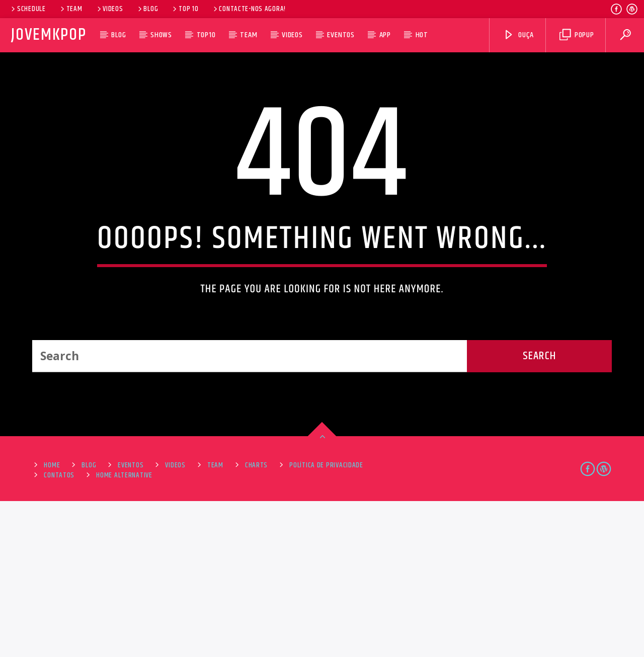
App (385, 35)
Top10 (206, 35)
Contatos (59, 631)
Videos (109, 9)
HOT (422, 35)
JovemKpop (49, 35)
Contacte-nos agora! (249, 9)
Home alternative (124, 631)
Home (52, 621)
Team (71, 9)
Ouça (518, 35)
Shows (161, 35)
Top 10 (185, 9)
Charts (256, 621)
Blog (147, 9)
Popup (577, 35)
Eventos (341, 35)
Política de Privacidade (326, 621)
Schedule (28, 9)
